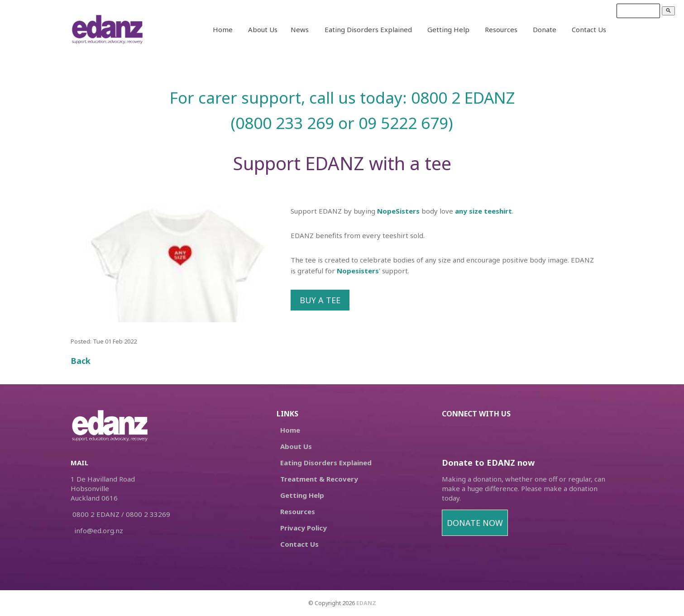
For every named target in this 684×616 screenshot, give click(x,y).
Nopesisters (358, 271)
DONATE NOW (475, 523)
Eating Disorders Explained (368, 29)
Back (81, 361)
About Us (263, 29)
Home (223, 29)
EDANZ (366, 603)
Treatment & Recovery (319, 479)
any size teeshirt (483, 211)
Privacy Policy (304, 528)
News (300, 29)
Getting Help (448, 29)
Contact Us (589, 29)
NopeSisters (398, 211)
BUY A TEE (320, 300)
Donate (545, 29)
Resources (501, 29)
